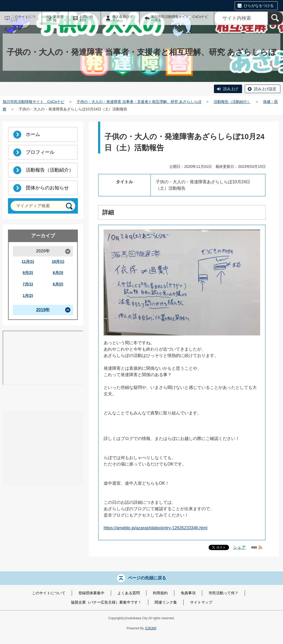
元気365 (151, 628)
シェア (239, 547)
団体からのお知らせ (47, 188)
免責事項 (188, 593)
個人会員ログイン (123, 18)
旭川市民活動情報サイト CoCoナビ (33, 102)
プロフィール (40, 152)
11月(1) (28, 261)
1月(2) (28, 296)
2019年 (43, 310)
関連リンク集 (166, 602)
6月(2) (58, 284)
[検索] (275, 18)
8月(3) (58, 273)
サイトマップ (201, 602)
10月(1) (58, 261)
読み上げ (231, 89)
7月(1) (28, 284)
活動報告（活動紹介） (232, 102)
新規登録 (58, 18)
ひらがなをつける (259, 6)
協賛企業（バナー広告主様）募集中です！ (106, 602)
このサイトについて (23, 18)
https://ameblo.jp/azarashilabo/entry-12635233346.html (155, 528)
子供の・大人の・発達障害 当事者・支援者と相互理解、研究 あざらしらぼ (139, 102)
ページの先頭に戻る (147, 578)
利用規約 (160, 593)
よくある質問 (129, 593)
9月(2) (28, 273)
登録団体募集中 (91, 593)
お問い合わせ (86, 18)
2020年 (43, 251)
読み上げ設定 (265, 89)
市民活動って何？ (223, 593)
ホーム (33, 134)
